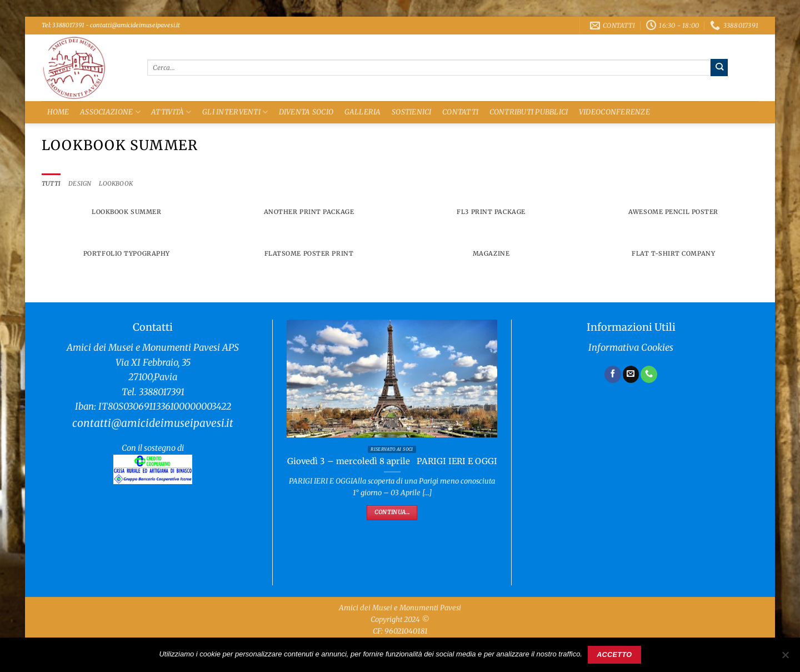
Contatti (460, 112)
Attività (171, 112)
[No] (785, 658)
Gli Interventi (235, 112)
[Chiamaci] (649, 375)
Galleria (363, 112)
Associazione (110, 112)
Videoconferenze (614, 112)
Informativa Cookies (631, 348)
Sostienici (412, 112)
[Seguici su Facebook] (613, 375)
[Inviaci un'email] (631, 375)
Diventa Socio (306, 112)
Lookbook (118, 184)
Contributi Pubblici (529, 112)
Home (58, 112)
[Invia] (719, 67)
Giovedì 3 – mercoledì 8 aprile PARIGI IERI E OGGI (392, 462)
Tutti (51, 184)
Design (81, 184)
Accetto (614, 655)
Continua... (392, 513)
